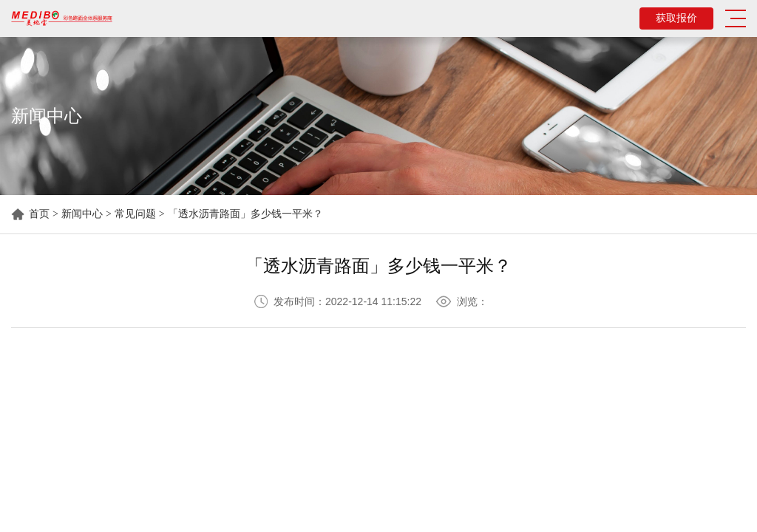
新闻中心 (82, 214)
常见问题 (135, 214)
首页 (39, 214)
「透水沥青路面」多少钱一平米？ (245, 214)
